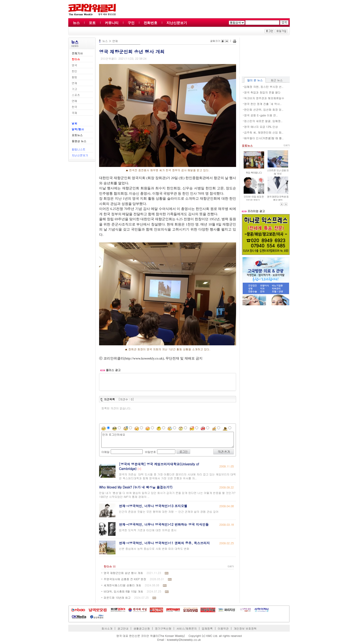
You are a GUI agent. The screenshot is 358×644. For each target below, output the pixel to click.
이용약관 (223, 628)
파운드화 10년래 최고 (117, 597)
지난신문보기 (177, 23)
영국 (74, 65)
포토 (92, 23)
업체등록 (207, 628)
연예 (74, 101)
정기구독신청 (163, 628)
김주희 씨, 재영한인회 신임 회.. (264, 132)
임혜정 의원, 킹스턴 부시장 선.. (264, 87)
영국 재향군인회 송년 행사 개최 (123, 573)
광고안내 (123, 628)
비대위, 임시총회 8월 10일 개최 (123, 591)
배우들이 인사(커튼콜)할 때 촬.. (264, 138)
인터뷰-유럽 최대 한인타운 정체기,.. (254, 198)
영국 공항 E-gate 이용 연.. (261, 115)
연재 (74, 83)
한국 (74, 107)
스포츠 (76, 95)
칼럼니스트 (79, 149)
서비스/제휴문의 (186, 628)
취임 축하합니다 (254, 173)
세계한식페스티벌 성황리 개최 (122, 585)
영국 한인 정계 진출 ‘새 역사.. (263, 104)
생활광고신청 (142, 628)
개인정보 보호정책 (245, 628)
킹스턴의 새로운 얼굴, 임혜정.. (263, 121)
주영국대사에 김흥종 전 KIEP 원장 (125, 579)
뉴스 (76, 23)
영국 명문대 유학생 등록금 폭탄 (278, 198)
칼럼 (74, 77)
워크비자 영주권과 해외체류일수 (264, 98)
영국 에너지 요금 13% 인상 (261, 127)
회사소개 (107, 628)
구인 (131, 23)
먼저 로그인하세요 (168, 440)
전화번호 (150, 23)
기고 (74, 89)
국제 (74, 113)
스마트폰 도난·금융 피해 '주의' (278, 172)
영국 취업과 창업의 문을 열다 (262, 92)
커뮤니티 (112, 23)
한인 (74, 71)
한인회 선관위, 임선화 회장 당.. (264, 109)
